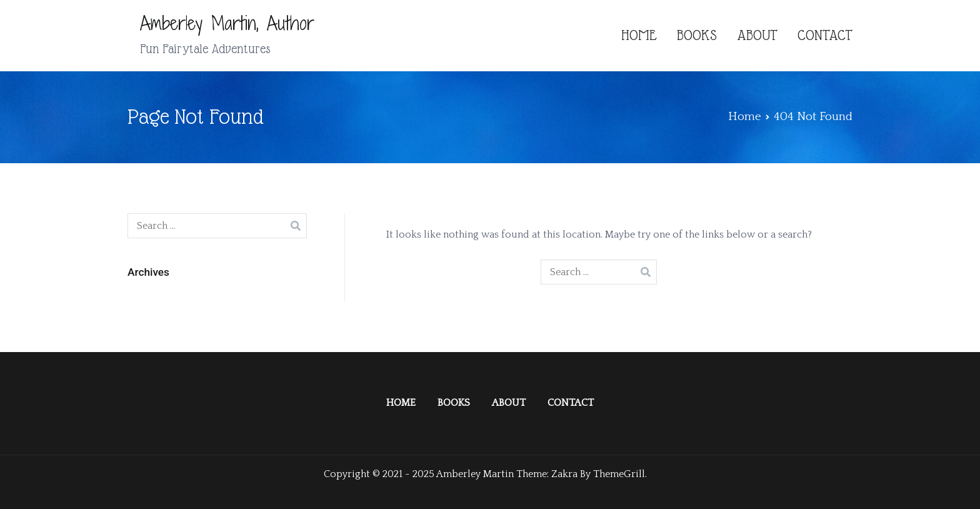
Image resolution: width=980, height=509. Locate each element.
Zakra (564, 474)
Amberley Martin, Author (227, 23)
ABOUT (757, 35)
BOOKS (697, 35)
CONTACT (825, 35)
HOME (639, 35)
